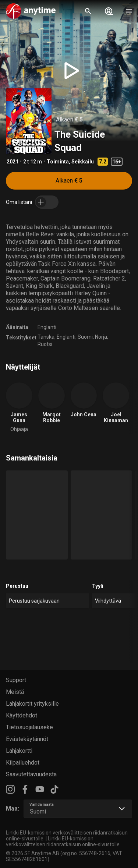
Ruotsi (45, 344)
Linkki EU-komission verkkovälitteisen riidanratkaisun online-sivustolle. (63, 841)
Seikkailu (83, 162)
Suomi (85, 337)
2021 (13, 162)
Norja (101, 337)
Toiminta (58, 162)
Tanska (46, 337)
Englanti (47, 327)
